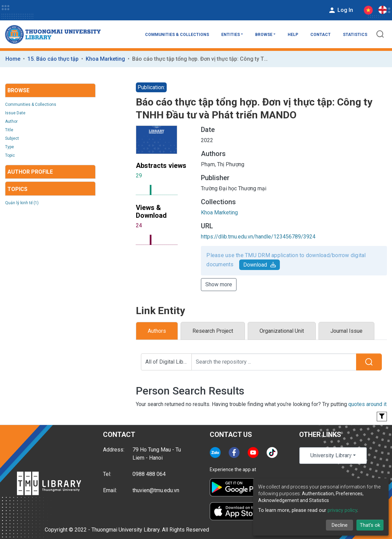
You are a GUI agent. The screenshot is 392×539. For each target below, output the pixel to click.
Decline (340, 525)
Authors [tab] (157, 331)
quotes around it (367, 404)
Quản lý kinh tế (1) (22, 203)
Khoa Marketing (105, 59)
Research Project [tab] (213, 331)
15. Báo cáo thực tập (53, 59)
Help (293, 35)
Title (9, 130)
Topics (17, 189)
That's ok (370, 525)
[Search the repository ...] (274, 362)
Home (13, 59)
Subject (12, 138)
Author (11, 121)
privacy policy (342, 510)
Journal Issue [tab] (346, 331)
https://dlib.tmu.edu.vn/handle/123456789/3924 (258, 237)
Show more (219, 284)
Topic (10, 155)
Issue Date (15, 113)
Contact (321, 35)
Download (260, 265)
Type (9, 147)
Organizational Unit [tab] (282, 331)
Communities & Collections (177, 35)
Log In (341, 10)
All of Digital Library (169, 362)
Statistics (355, 35)
